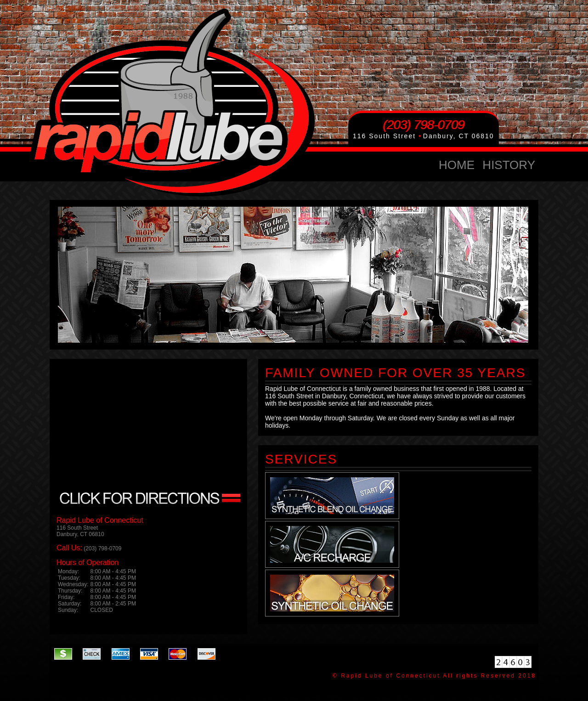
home (457, 165)
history (509, 165)
